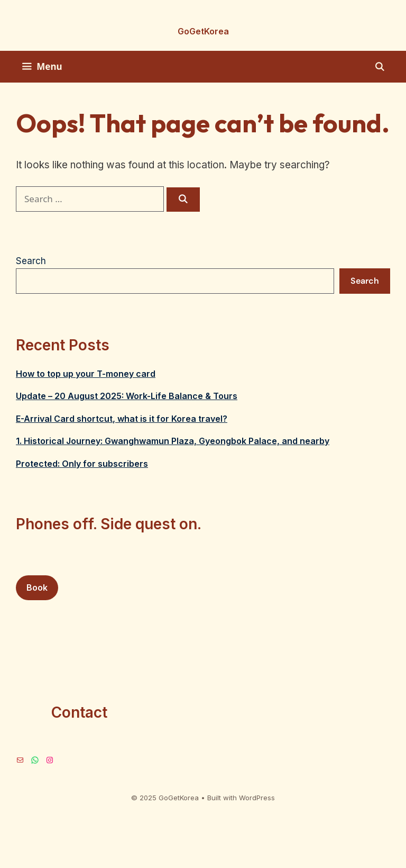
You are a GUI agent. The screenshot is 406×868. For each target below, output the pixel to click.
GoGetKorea (203, 31)
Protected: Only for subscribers (82, 464)
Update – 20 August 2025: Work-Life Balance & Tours (127, 396)
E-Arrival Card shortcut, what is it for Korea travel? (122, 419)
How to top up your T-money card (86, 374)
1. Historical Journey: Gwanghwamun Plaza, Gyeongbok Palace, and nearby (173, 441)
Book (37, 587)
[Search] (183, 200)
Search (31, 261)
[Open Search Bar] (379, 67)
